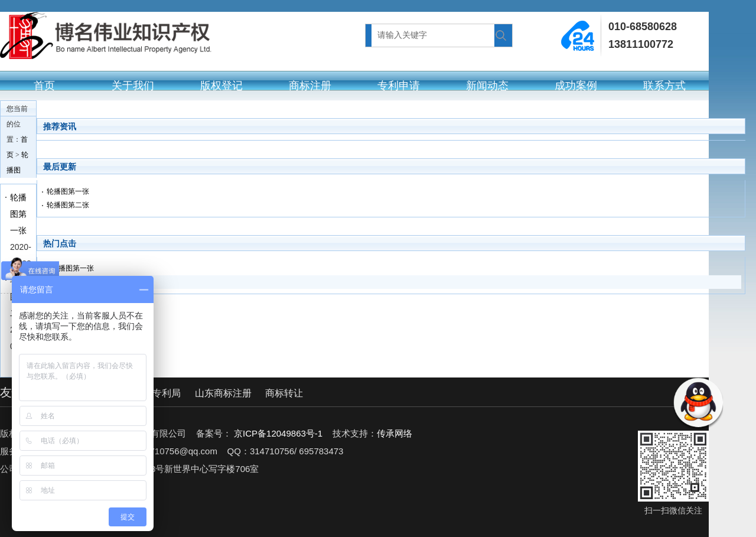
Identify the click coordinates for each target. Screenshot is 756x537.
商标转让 (284, 393)
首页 (44, 86)
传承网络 (395, 433)
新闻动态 (487, 86)
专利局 (167, 393)
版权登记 (221, 86)
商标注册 (310, 86)
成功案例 (576, 86)
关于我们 (133, 86)
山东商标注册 (223, 393)
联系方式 (664, 86)
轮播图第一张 (18, 214)
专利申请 (399, 86)
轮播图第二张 (68, 205)
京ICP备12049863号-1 (278, 433)
